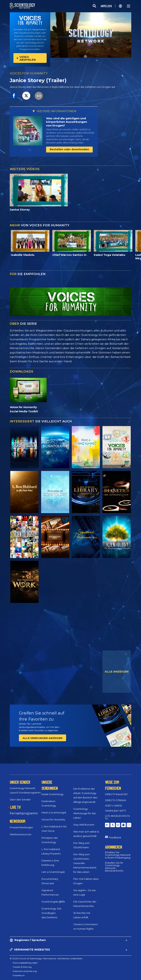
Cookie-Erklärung (22, 967)
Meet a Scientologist (54, 813)
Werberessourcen (21, 834)
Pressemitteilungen (21, 827)
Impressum (19, 975)
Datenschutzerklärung (25, 971)
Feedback (115, 837)
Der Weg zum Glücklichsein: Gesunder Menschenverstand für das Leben (85, 863)
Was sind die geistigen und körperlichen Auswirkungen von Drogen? (67, 122)
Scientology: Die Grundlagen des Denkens (51, 913)
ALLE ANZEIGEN (117, 672)
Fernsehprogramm (24, 813)
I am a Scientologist (53, 872)
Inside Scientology (53, 794)
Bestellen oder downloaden (69, 149)
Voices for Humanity (53, 819)
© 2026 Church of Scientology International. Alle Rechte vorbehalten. (46, 958)
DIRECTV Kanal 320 (116, 794)
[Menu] (129, 6)
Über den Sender (20, 800)
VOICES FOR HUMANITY (29, 73)
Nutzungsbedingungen (25, 963)
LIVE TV (15, 807)
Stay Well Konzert (84, 825)
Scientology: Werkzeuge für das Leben (85, 813)
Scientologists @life (53, 902)
